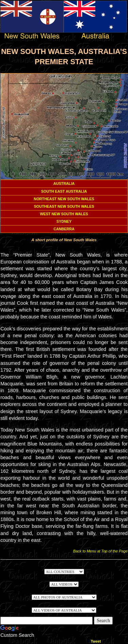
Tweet (96, 641)
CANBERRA (64, 229)
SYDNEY (64, 221)
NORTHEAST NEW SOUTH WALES (64, 199)
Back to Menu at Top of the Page (100, 551)
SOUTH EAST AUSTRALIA (64, 191)
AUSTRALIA (64, 183)
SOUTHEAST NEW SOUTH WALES (64, 206)
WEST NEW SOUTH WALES (64, 214)
